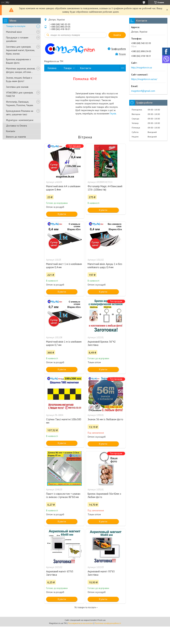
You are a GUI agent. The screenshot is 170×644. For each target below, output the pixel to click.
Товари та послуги (16, 26)
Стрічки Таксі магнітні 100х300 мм (64, 421)
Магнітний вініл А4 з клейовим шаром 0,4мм (63, 188)
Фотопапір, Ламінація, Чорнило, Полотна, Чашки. (20, 103)
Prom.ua (101, 620)
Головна (52, 68)
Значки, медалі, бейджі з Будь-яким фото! (19, 79)
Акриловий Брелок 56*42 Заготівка (102, 343)
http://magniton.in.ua (142, 67)
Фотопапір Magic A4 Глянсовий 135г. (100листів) (105, 188)
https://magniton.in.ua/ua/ (144, 79)
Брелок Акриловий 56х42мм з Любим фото (104, 495)
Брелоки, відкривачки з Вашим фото (18, 61)
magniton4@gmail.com (143, 91)
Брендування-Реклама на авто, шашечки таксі (20, 113)
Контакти (11, 131)
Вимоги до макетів (16, 137)
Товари (68, 68)
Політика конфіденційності (108, 623)
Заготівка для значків (17, 87)
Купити (62, 214)
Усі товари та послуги (85, 607)
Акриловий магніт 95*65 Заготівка (101, 573)
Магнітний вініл (14, 32)
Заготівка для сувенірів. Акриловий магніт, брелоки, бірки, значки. (20, 50)
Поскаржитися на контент (80, 623)
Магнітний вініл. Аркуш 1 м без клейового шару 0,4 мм (105, 266)
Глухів (113, 114)
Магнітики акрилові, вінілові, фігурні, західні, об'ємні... (21, 70)
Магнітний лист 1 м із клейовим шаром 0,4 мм (64, 266)
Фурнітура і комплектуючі (20, 120)
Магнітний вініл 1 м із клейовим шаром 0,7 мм (64, 343)
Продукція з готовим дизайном (17, 39)
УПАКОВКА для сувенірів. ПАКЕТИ (20, 94)
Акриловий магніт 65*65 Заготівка (60, 573)
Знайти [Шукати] (117, 35)
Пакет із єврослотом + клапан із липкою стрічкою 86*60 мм (63, 495)
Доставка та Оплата (16, 126)
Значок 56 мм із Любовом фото (105, 419)
